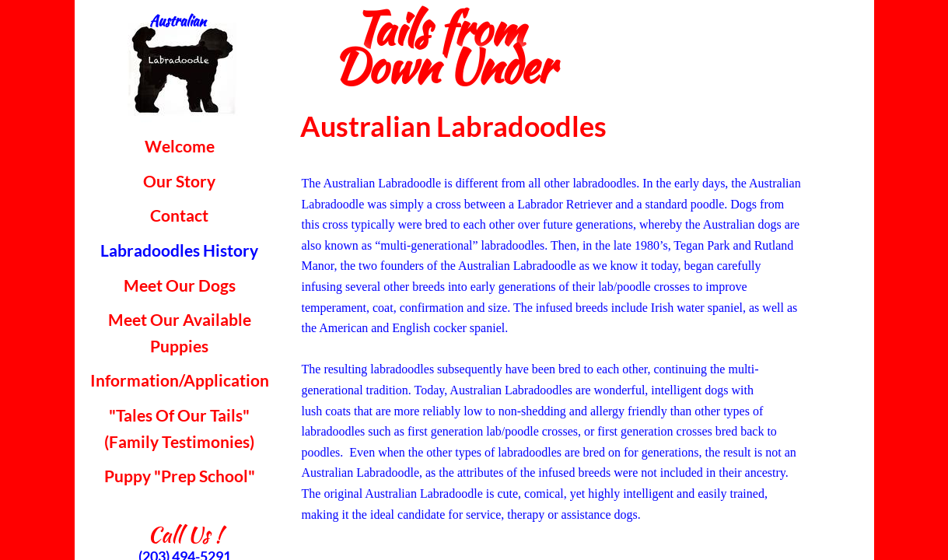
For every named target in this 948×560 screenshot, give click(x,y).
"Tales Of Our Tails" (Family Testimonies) (179, 428)
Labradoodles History (179, 250)
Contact (179, 215)
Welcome (180, 146)
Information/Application (180, 380)
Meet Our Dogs (180, 285)
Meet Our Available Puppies (180, 332)
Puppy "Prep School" (180, 476)
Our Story (179, 181)
